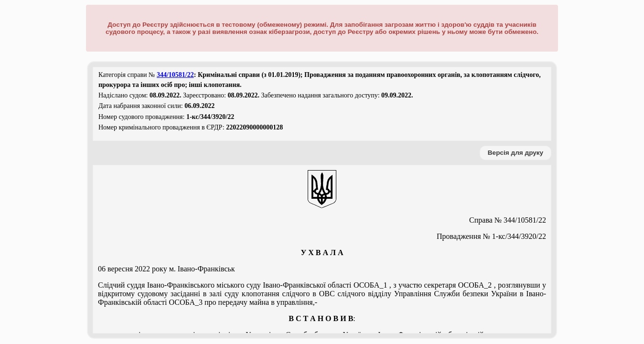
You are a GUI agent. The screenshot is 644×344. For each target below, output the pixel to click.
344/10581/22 (175, 75)
